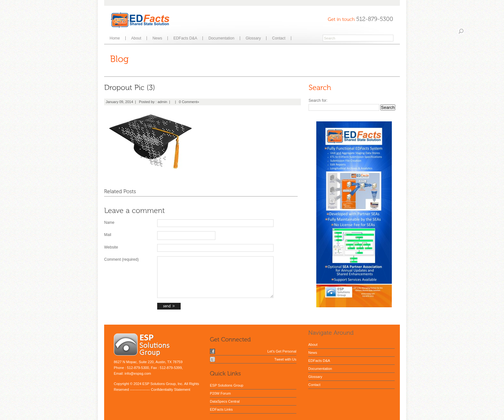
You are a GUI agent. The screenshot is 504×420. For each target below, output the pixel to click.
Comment (121, 259)
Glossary (253, 38)
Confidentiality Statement (170, 389)
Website (111, 247)
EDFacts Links (221, 409)
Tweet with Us (285, 359)
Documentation (221, 38)
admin (162, 102)
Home (115, 38)
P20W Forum (220, 393)
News (157, 38)
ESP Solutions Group (227, 385)
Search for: (318, 101)
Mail (108, 235)
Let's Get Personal (282, 351)
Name (109, 223)
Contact (279, 38)
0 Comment (188, 102)
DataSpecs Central (225, 401)
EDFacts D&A (185, 38)
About (136, 38)
